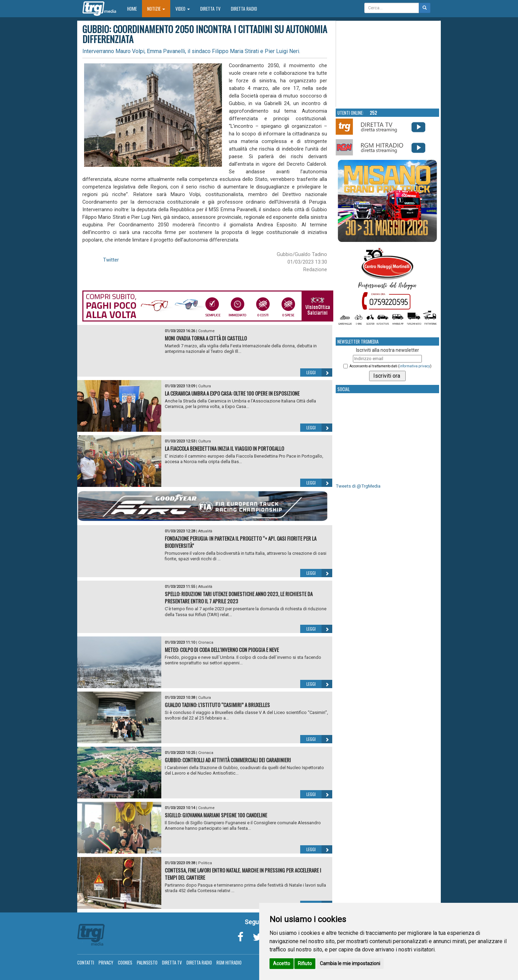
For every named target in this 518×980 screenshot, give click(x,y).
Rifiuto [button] (305, 963)
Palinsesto (147, 962)
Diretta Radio (244, 9)
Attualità (205, 531)
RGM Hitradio (229, 962)
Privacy (106, 962)
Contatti (86, 962)
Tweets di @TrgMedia (358, 486)
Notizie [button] (156, 9)
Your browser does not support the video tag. (388, 64)
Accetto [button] (282, 963)
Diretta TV (210, 9)
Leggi (319, 372)
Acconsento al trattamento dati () (390, 366)
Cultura (205, 386)
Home (135, 8)
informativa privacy (415, 366)
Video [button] (183, 9)
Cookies (125, 962)
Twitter (111, 260)
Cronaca (206, 642)
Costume (206, 331)
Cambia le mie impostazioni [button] (350, 963)
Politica (205, 863)
